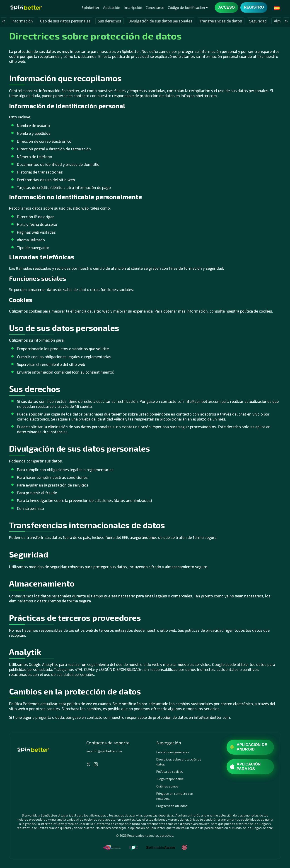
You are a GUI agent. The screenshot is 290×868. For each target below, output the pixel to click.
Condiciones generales (173, 752)
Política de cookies (170, 771)
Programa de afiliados (172, 806)
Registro (254, 7)
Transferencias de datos (221, 21)
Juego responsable (170, 779)
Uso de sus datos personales (65, 21)
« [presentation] (4, 21)
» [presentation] (286, 21)
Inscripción (133, 7)
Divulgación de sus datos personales (160, 21)
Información (22, 21)
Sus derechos (110, 21)
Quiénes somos (167, 786)
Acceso (226, 7)
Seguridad (258, 21)
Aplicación (112, 7)
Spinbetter (91, 7)
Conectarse (155, 7)
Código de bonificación (186, 7)
